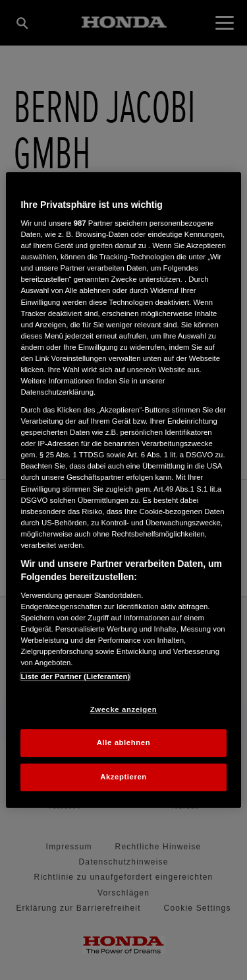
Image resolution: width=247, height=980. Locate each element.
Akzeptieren (123, 777)
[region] (123, 490)
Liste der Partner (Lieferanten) (75, 676)
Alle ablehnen (123, 743)
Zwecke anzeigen (123, 709)
